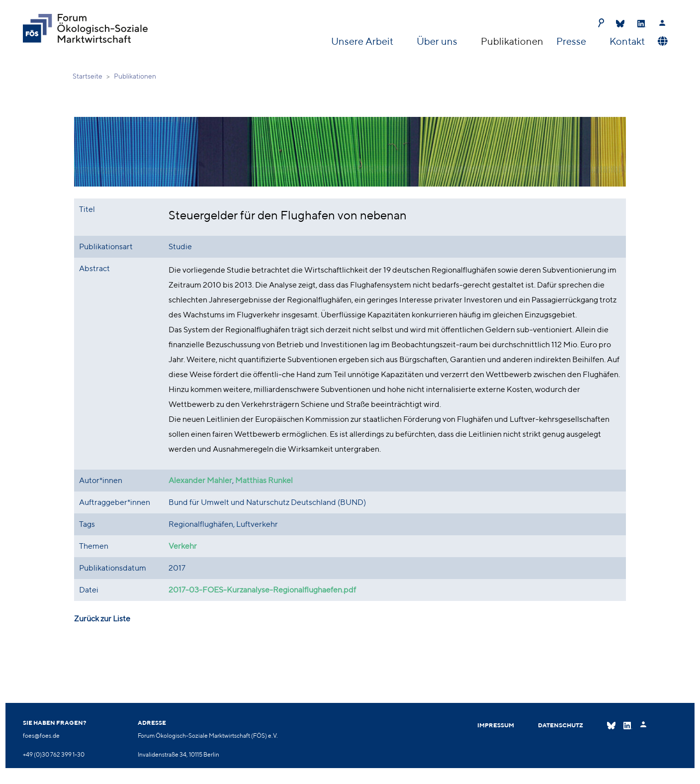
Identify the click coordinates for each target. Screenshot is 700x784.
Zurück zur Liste (102, 619)
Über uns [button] (438, 41)
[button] (661, 41)
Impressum (496, 725)
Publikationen (512, 41)
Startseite (87, 76)
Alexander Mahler (200, 480)
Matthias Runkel (264, 480)
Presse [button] (572, 41)
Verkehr (183, 546)
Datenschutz (561, 725)
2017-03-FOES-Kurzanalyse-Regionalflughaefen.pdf (262, 590)
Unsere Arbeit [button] (363, 41)
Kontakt (627, 41)
